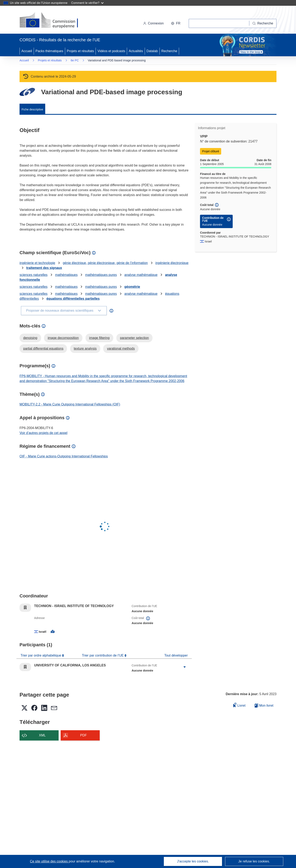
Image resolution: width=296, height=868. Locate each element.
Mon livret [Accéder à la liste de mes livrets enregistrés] (264, 706)
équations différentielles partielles (73, 299)
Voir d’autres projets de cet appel (43, 433)
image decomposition (63, 338)
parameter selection (135, 338)
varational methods (121, 348)
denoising (30, 338)
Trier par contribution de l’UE (103, 655)
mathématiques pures (101, 275)
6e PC (75, 60)
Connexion (153, 23)
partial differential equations (43, 348)
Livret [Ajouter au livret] (239, 705)
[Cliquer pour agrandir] (185, 667)
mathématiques (66, 275)
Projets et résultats (80, 51)
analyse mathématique (141, 275)
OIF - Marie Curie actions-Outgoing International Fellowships (64, 456)
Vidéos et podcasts (111, 51)
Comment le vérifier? (87, 3)
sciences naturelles (34, 275)
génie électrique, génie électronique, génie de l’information (105, 263)
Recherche (169, 51)
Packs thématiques (49, 51)
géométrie (132, 287)
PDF (83, 735)
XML (42, 735)
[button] (176, 23)
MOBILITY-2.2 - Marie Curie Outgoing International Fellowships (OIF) (70, 404)
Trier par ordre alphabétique (41, 655)
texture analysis (85, 348)
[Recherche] (263, 23)
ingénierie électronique (172, 263)
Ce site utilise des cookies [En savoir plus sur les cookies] (49, 861)
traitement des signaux (44, 268)
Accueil (27, 51)
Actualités (136, 51)
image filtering (99, 338)
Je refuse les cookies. (254, 861)
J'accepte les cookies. (193, 861)
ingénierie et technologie (37, 263)
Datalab (152, 51)
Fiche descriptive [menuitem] (32, 109)
